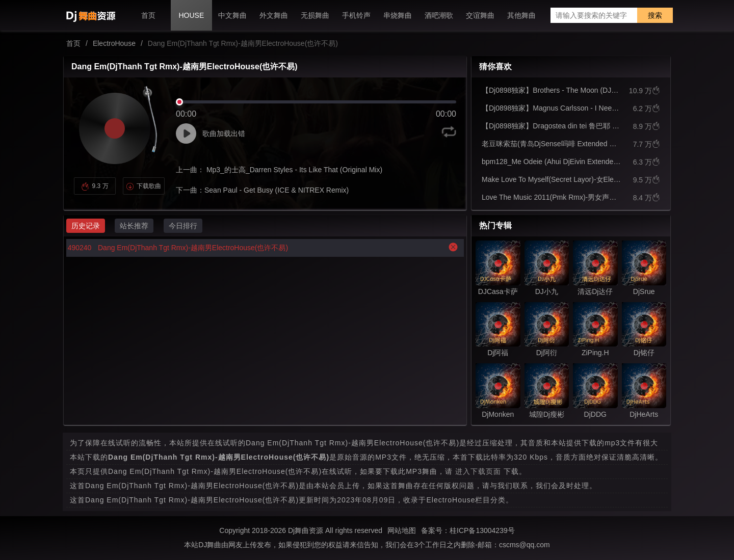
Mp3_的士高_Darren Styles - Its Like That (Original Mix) (293, 170)
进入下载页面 (478, 471)
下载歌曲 (143, 186)
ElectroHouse (114, 43)
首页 (73, 43)
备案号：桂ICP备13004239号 (468, 530)
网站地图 (402, 530)
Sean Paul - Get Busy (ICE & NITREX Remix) (277, 190)
